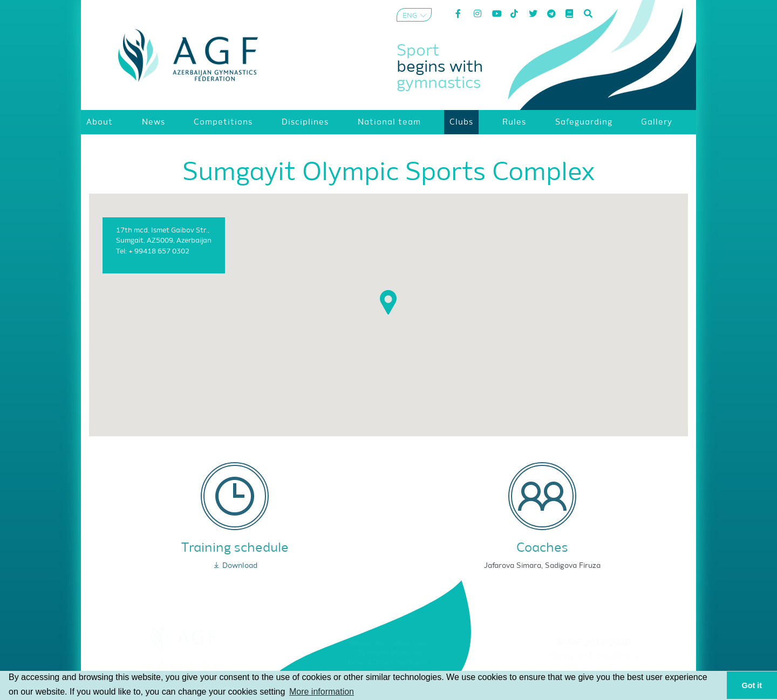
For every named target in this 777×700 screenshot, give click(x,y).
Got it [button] (752, 685)
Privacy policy (594, 670)
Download (235, 566)
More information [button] (322, 692)
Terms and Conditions (594, 656)
